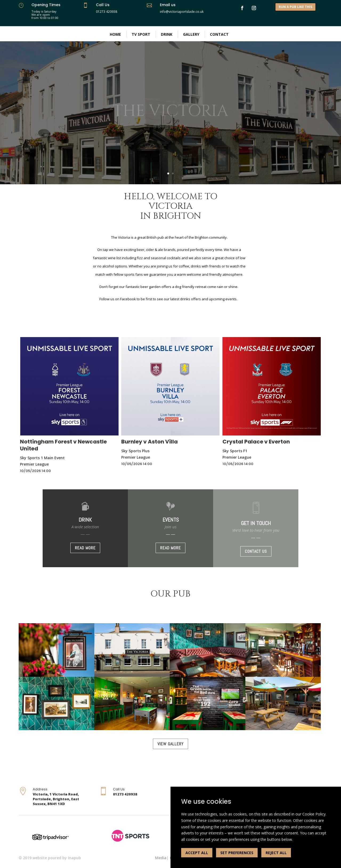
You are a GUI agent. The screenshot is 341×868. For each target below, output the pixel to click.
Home (115, 34)
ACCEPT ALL (197, 853)
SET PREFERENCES (237, 853)
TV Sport (141, 34)
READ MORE (85, 548)
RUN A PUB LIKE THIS (295, 7)
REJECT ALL (276, 853)
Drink (167, 34)
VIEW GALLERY (170, 744)
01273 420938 (107, 12)
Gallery (191, 34)
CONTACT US (256, 551)
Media (161, 858)
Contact (219, 34)
